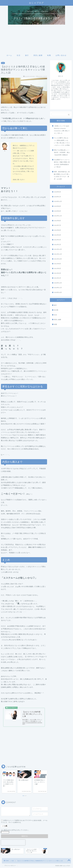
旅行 (27, 55)
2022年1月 (57, 245)
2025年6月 (57, 211)
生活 (19, 55)
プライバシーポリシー (10, 866)
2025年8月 (57, 206)
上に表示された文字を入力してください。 (15, 830)
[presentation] (13, 843)
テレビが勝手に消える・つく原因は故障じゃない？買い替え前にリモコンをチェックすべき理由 (62, 142)
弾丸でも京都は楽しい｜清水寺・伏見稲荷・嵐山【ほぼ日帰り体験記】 (62, 152)
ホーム (9, 55)
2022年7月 (57, 225)
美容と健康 (38, 55)
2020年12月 (58, 283)
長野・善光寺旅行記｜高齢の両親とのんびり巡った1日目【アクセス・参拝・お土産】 (62, 175)
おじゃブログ (36, 3)
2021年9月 (57, 264)
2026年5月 (57, 192)
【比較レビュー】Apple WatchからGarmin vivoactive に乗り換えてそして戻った (62, 130)
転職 (49, 55)
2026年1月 (57, 197)
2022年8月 (57, 221)
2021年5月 (57, 269)
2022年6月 (57, 230)
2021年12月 (58, 249)
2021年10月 (58, 259)
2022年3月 (57, 235)
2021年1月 (57, 278)
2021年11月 (58, 254)
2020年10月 (58, 292)
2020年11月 (58, 288)
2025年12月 (58, 201)
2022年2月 (57, 240)
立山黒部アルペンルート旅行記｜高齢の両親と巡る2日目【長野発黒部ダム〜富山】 (62, 163)
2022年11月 (58, 216)
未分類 (56, 310)
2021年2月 (57, 273)
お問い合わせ (61, 55)
